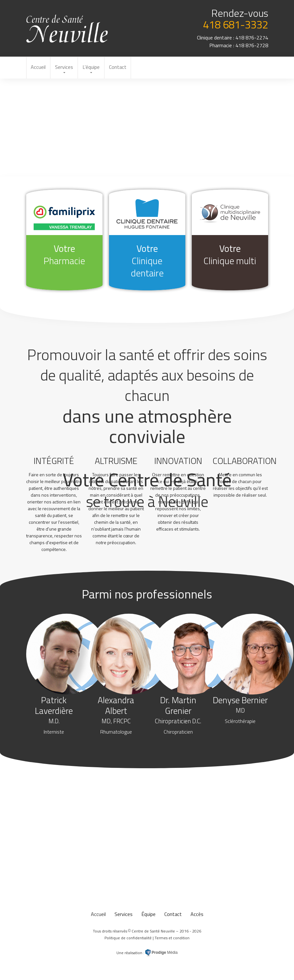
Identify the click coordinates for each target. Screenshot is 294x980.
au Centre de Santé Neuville (67, 29)
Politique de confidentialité (128, 939)
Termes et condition (172, 939)
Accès (197, 915)
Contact (120, 68)
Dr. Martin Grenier (178, 716)
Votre (64, 255)
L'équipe (93, 68)
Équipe (148, 915)
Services (65, 68)
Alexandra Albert (116, 716)
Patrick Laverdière (54, 716)
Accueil (39, 68)
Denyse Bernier (240, 710)
